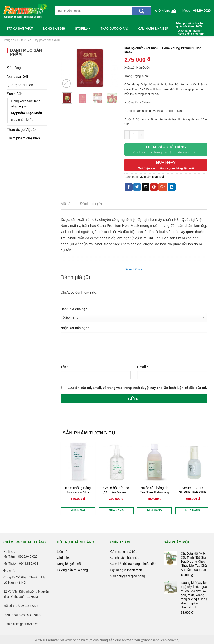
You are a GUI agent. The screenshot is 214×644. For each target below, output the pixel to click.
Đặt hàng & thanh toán (126, 570)
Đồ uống (14, 68)
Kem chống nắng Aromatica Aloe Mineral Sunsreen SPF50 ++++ (78, 490)
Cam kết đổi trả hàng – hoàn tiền (133, 564)
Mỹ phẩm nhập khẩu (47, 40)
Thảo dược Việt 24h (23, 130)
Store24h (83, 29)
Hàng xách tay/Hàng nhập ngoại (26, 104)
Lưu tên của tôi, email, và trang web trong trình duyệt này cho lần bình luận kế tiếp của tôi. (137, 388)
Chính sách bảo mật (125, 558)
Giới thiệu (64, 558)
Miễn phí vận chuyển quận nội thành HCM (189, 25)
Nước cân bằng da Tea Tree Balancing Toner (154, 490)
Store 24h (25, 40)
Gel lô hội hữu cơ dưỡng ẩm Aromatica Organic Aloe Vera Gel (116, 490)
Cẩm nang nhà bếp (153, 29)
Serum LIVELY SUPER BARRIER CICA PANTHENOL (193, 490)
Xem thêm (134, 269)
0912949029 (202, 11)
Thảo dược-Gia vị (115, 29)
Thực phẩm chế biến (23, 138)
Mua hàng (78, 510)
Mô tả (66, 204)
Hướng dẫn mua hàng (72, 570)
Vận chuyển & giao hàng (128, 576)
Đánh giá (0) (91, 204)
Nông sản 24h (54, 29)
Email (143, 367)
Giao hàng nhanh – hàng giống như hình (191, 32)
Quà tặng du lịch (20, 85)
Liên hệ (62, 552)
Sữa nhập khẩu (22, 120)
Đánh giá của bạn (74, 309)
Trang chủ (9, 40)
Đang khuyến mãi (69, 564)
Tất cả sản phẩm (20, 29)
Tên (64, 367)
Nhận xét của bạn (75, 328)
